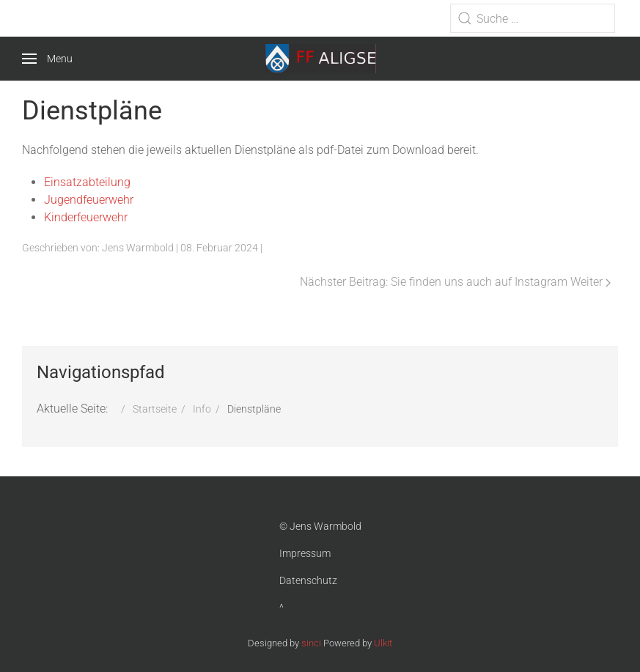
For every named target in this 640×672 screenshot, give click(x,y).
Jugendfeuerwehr (89, 200)
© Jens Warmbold (320, 526)
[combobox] (533, 18)
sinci (311, 643)
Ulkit (383, 643)
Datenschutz (308, 580)
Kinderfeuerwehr (86, 217)
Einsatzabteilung (87, 182)
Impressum (305, 553)
